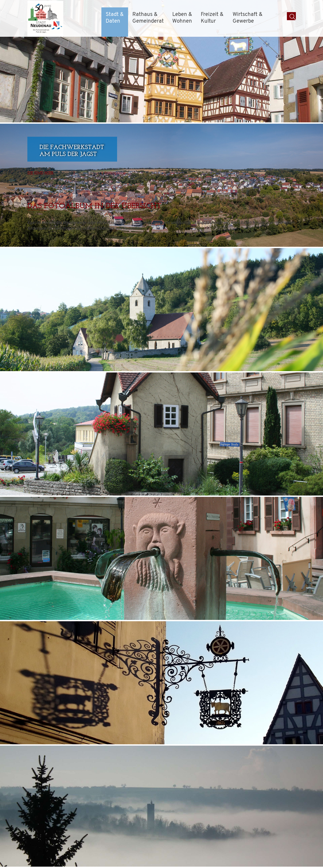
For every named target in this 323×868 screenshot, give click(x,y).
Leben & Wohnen (182, 18)
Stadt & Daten (115, 18)
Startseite (64, 173)
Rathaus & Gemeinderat (148, 18)
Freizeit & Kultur (212, 18)
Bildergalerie (115, 173)
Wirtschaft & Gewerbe (248, 18)
